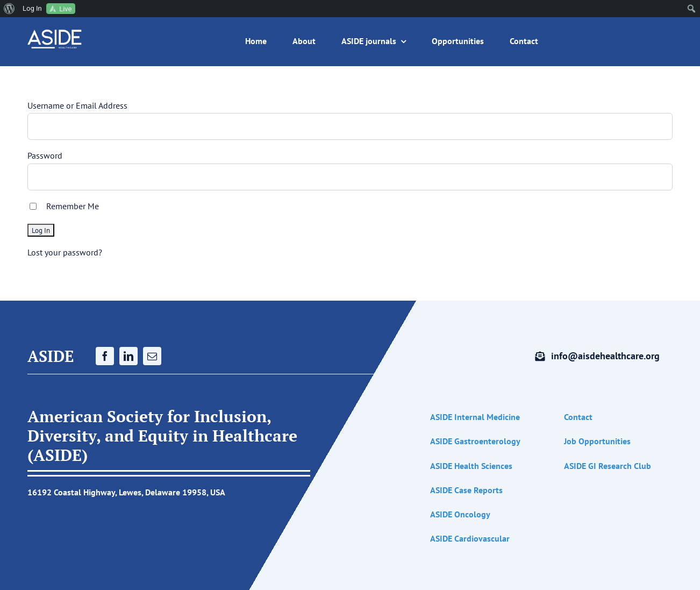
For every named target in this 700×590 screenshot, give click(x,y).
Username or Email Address (77, 105)
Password (45, 155)
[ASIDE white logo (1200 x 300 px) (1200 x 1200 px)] (55, 33)
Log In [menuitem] (32, 8)
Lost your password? (65, 252)
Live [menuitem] (65, 9)
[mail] (152, 356)
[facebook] (105, 356)
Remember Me (73, 206)
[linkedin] (128, 356)
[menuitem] (9, 9)
